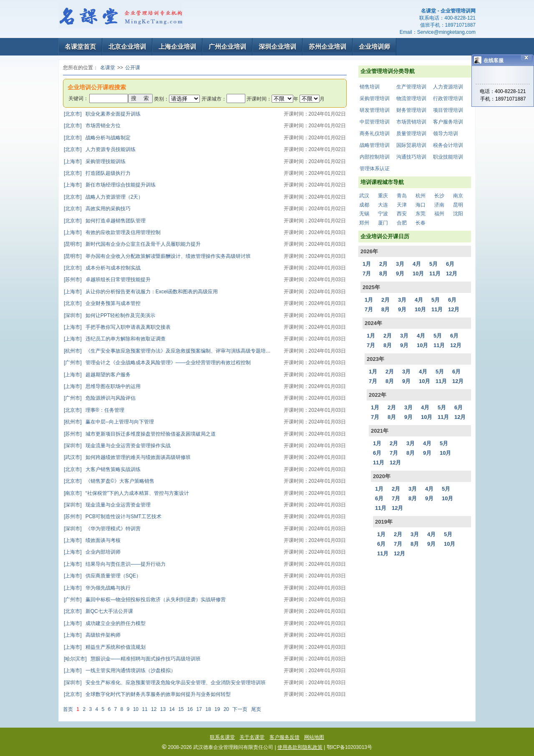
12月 (452, 273)
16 (190, 709)
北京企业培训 (127, 47)
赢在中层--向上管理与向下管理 (109, 422)
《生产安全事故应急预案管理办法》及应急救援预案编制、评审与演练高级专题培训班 (170, 351)
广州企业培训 (227, 47)
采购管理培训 (375, 98)
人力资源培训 (448, 87)
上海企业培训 (177, 47)
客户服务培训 (448, 122)
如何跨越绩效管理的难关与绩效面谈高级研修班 (127, 457)
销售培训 (370, 87)
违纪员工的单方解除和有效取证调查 (115, 339)
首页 (68, 709)
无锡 (364, 214)
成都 (364, 205)
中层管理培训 (375, 122)
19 (217, 709)
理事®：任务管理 (94, 410)
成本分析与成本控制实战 (102, 268)
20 (226, 709)
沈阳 (458, 214)
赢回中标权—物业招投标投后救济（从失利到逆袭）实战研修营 (145, 600)
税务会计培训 (448, 145)
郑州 (364, 223)
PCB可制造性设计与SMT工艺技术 (113, 517)
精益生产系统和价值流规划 (105, 647)
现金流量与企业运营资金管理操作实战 (117, 446)
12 (154, 709)
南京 (458, 196)
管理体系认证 (375, 169)
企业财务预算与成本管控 (102, 303)
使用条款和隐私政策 (300, 747)
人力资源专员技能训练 (100, 149)
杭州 (421, 196)
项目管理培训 (448, 110)
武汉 (364, 196)
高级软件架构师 (92, 635)
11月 (435, 273)
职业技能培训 (448, 157)
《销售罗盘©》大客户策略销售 (109, 481)
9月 (400, 273)
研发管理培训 (375, 110)
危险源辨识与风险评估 (100, 398)
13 (163, 709)
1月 (367, 264)
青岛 (402, 196)
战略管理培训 (375, 145)
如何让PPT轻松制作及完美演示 (110, 315)
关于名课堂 (252, 737)
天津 (402, 205)
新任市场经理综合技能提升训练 (110, 185)
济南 (439, 205)
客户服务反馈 (285, 737)
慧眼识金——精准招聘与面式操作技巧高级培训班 (132, 659)
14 (172, 709)
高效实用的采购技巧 (97, 209)
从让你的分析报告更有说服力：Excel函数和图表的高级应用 (141, 292)
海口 (421, 205)
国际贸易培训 (411, 145)
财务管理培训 (411, 110)
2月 (383, 264)
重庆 (383, 196)
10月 (418, 273)
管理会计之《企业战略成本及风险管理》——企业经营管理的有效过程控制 (157, 363)
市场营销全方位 (92, 126)
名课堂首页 (80, 47)
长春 (421, 223)
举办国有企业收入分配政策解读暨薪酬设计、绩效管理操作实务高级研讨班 (157, 256)
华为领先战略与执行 (97, 588)
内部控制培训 (375, 157)
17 (199, 709)
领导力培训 (446, 134)
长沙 (439, 196)
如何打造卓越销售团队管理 (105, 221)
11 (145, 709)
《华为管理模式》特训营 (102, 529)
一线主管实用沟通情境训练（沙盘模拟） (120, 670)
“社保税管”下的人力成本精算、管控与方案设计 (126, 493)
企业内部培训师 (92, 552)
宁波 (383, 214)
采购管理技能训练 (95, 161)
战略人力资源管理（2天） (103, 197)
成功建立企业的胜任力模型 (105, 623)
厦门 (383, 223)
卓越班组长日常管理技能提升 (107, 280)
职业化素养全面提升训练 (102, 114)
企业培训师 (374, 47)
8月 (383, 273)
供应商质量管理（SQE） (102, 576)
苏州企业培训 (327, 47)
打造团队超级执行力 (97, 173)
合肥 (402, 223)
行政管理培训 (448, 98)
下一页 (240, 709)
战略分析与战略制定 (97, 138)
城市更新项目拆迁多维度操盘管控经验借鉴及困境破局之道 (140, 434)
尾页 (256, 709)
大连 (383, 205)
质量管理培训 (411, 134)
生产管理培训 (411, 87)
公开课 (133, 68)
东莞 (421, 214)
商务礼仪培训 (375, 134)
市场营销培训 (411, 122)
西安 (402, 214)
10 (136, 709)
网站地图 (314, 737)
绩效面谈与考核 (92, 540)
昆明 (458, 205)
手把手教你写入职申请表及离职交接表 (117, 327)
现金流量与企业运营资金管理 (107, 505)
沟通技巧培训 (411, 157)
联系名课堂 (222, 737)
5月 (433, 264)
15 (181, 709)
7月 (367, 273)
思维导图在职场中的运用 (102, 386)
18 (208, 709)
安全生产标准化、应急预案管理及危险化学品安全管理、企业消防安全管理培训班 (165, 683)
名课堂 (108, 68)
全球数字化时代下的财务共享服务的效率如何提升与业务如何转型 (147, 694)
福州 (439, 214)
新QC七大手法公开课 (98, 611)
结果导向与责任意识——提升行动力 (115, 564)
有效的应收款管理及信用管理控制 (112, 232)
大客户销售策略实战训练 (102, 469)
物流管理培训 (411, 98)
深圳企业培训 (277, 47)
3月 (400, 264)
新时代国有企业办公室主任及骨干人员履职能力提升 (132, 244)
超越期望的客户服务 (97, 375)
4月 (417, 264)
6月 (450, 264)
